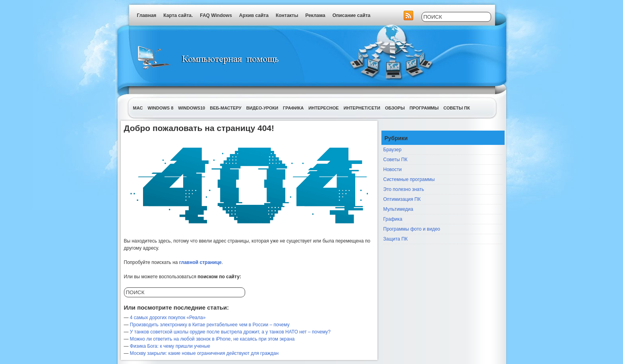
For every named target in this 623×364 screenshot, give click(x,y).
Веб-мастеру (225, 108)
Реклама (315, 15)
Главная (147, 15)
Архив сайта (254, 15)
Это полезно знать (404, 189)
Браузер (393, 150)
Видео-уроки (262, 108)
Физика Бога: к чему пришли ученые (170, 346)
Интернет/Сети (362, 108)
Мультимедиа (398, 209)
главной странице (200, 262)
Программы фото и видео (412, 229)
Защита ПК (396, 239)
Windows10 (192, 108)
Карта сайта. (178, 15)
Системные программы (409, 179)
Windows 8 (161, 108)
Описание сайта (352, 15)
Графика (293, 108)
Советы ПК (457, 108)
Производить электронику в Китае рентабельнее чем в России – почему (210, 325)
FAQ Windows (216, 15)
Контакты (287, 15)
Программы (424, 108)
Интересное (323, 108)
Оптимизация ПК (402, 199)
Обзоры (395, 108)
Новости (393, 169)
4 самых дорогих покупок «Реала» (168, 318)
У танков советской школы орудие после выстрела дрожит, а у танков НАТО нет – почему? (230, 332)
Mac (138, 108)
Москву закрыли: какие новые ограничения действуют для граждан (204, 353)
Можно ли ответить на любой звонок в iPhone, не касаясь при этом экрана (212, 339)
